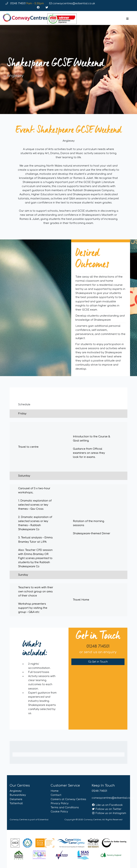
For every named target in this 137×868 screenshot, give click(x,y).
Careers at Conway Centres (68, 799)
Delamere (16, 799)
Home (55, 791)
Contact (56, 795)
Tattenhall (16, 803)
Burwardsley (18, 795)
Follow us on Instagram (109, 813)
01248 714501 (25, 3)
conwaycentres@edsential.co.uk (72, 3)
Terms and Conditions (65, 807)
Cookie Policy (59, 812)
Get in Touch (98, 662)
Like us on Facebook (107, 805)
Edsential (43, 820)
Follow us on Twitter (107, 809)
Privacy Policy (60, 803)
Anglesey (16, 791)
